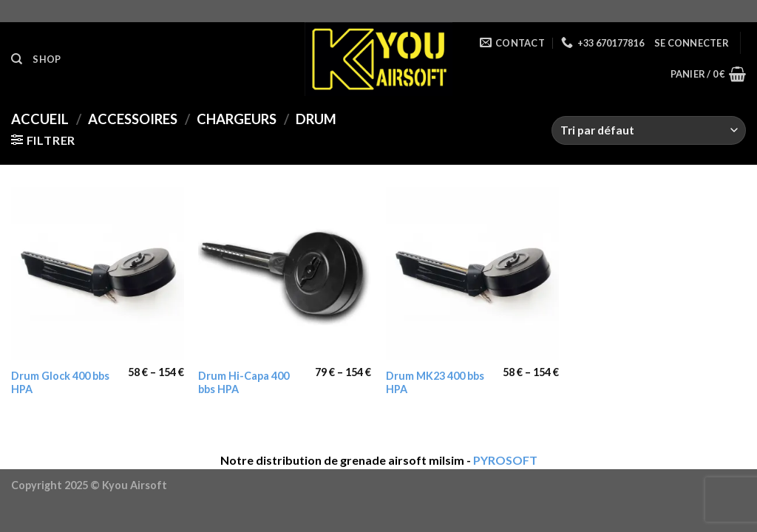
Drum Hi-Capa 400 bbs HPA (244, 383)
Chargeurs (237, 119)
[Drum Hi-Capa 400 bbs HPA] (285, 273)
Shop (47, 59)
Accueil (40, 119)
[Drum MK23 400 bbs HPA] (472, 273)
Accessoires (133, 119)
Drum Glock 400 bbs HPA (60, 383)
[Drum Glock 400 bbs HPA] (98, 273)
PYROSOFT (505, 460)
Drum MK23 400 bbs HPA (435, 383)
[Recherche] (17, 59)
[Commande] (649, 130)
